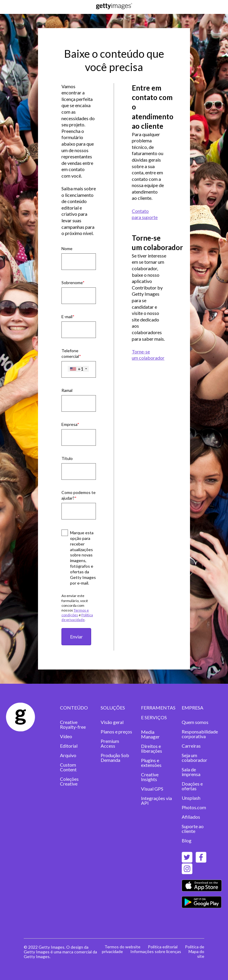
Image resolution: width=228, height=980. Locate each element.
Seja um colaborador (194, 758)
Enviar (76, 637)
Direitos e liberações (152, 748)
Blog (187, 840)
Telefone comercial (70, 353)
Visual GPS (152, 789)
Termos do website (122, 947)
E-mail (67, 317)
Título (67, 458)
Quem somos (195, 722)
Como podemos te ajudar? (79, 495)
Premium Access (110, 743)
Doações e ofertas (192, 786)
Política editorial (163, 947)
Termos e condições (75, 613)
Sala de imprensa (191, 772)
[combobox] (78, 369)
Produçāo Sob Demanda (115, 758)
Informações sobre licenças (156, 951)
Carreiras (191, 746)
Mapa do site (196, 954)
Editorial (69, 746)
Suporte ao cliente (193, 829)
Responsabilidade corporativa (200, 734)
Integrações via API (156, 800)
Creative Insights (150, 777)
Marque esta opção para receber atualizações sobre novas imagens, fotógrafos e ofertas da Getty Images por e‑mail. (83, 558)
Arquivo (68, 755)
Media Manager (150, 734)
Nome (67, 248)
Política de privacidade (77, 617)
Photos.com (194, 807)
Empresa (69, 424)
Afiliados (191, 817)
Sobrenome (72, 283)
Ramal (67, 390)
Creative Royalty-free (73, 724)
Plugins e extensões (151, 763)
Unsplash (191, 798)
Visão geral (112, 722)
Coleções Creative (69, 781)
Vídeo (66, 736)
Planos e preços (116, 732)
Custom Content (68, 767)
